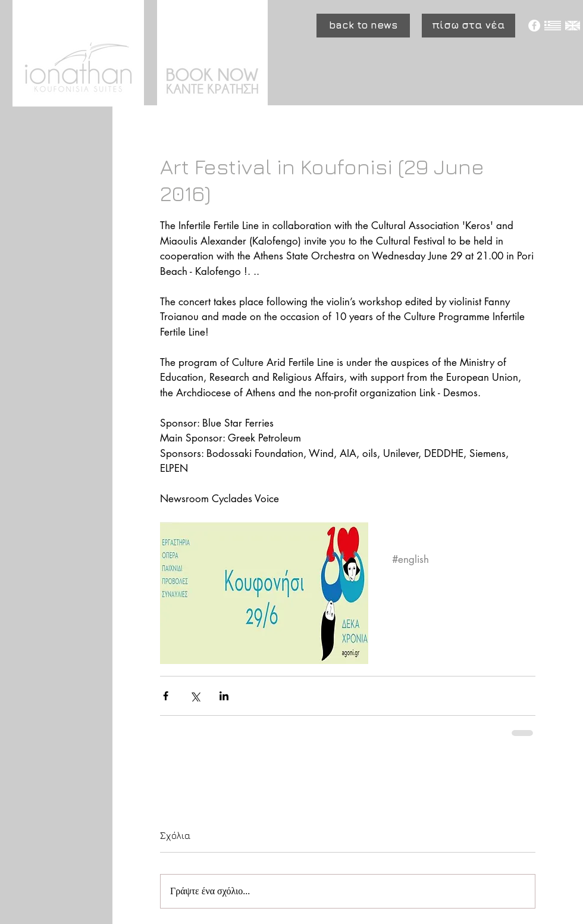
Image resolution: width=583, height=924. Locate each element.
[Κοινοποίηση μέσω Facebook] (166, 696)
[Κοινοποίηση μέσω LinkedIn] (224, 696)
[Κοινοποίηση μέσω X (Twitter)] (195, 696)
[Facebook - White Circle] (534, 26)
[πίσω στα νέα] (468, 26)
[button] (363, 26)
